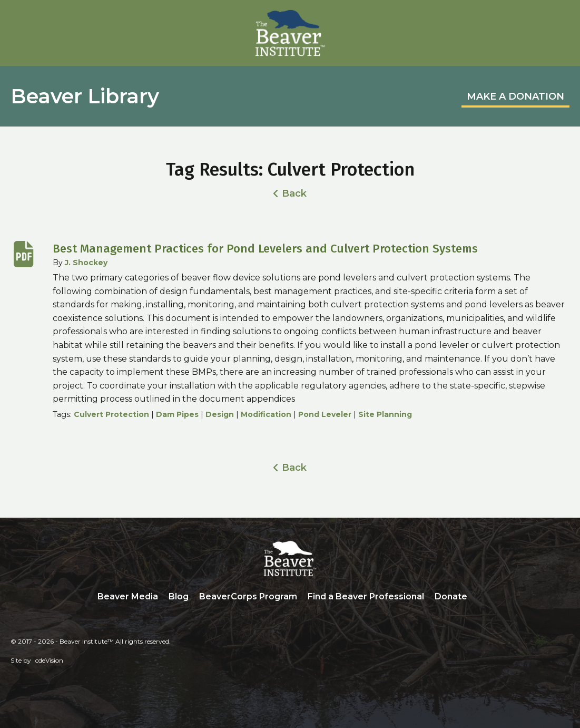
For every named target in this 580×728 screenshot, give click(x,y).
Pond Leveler (325, 414)
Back (294, 193)
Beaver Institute (290, 33)
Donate (451, 596)
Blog (179, 596)
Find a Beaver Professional (366, 596)
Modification (266, 414)
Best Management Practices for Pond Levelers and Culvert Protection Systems (265, 249)
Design (220, 414)
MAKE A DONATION (515, 96)
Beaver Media (128, 596)
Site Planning (385, 414)
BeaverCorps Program (248, 596)
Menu (562, 20)
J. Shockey (86, 263)
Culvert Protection (111, 414)
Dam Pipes (177, 414)
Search (480, 597)
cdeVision (49, 660)
